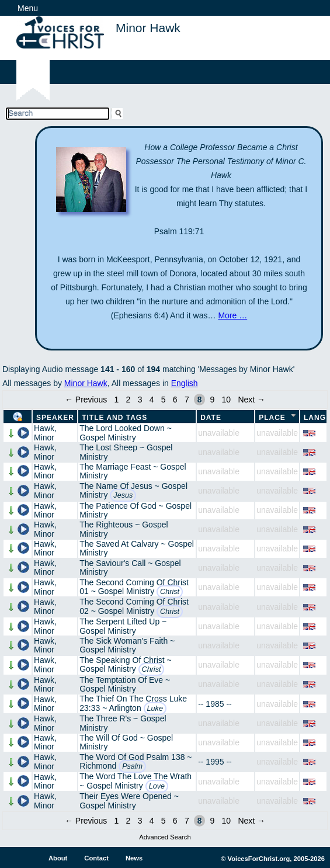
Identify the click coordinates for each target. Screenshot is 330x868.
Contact (96, 858)
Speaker (55, 418)
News (134, 858)
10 (227, 400)
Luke (155, 709)
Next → (251, 400)
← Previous (86, 400)
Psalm (132, 766)
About (58, 858)
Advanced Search (165, 837)
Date (211, 418)
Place (272, 418)
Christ (170, 592)
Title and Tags (114, 418)
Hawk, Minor (45, 433)
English (185, 383)
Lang (315, 418)
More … (232, 315)
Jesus (123, 495)
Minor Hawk (86, 383)
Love (157, 786)
